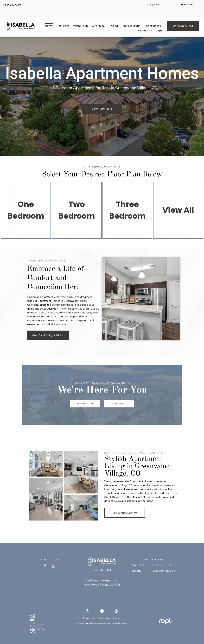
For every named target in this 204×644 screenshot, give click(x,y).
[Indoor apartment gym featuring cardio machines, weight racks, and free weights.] (46, 499)
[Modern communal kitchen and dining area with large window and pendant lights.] (81, 472)
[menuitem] (49, 26)
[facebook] (45, 567)
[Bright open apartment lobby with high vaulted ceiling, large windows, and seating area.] (46, 464)
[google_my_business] (53, 567)
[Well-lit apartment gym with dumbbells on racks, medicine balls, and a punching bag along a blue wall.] (81, 508)
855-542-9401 (12, 5)
